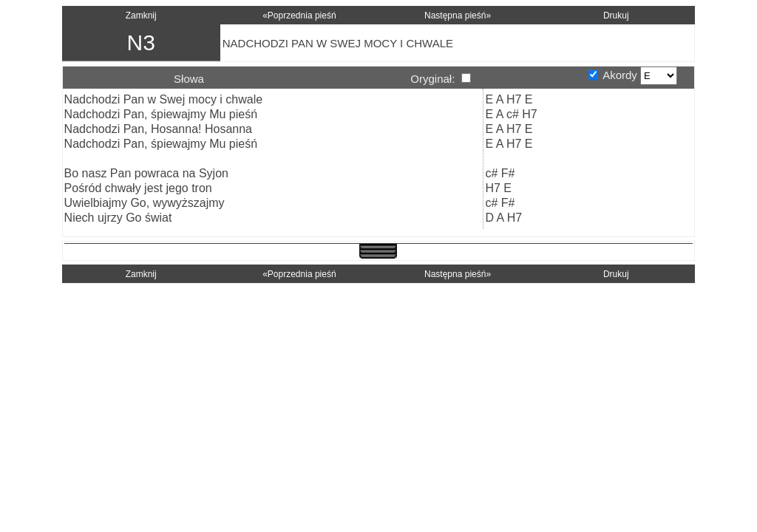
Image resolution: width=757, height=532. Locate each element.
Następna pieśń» (458, 16)
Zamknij (141, 16)
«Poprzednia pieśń (299, 16)
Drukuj (616, 16)
